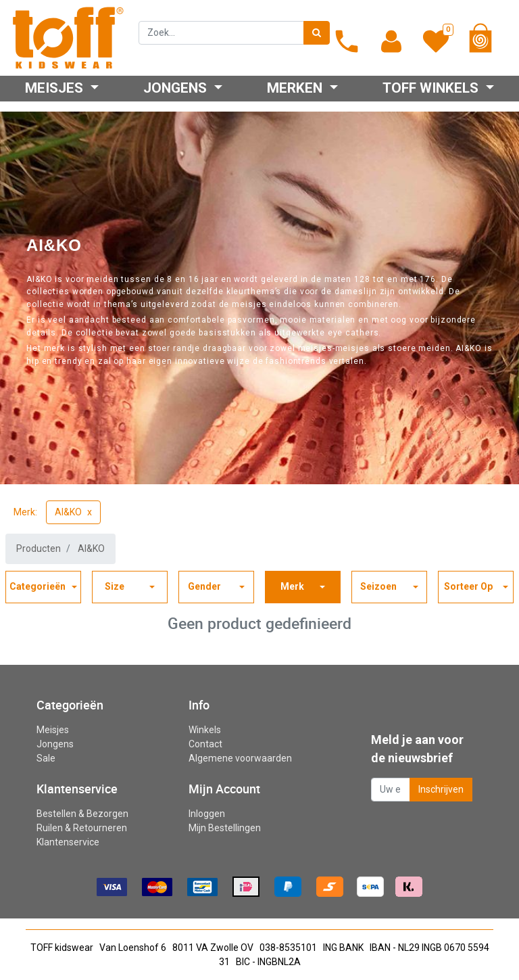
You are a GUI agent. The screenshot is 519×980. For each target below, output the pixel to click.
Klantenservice (68, 842)
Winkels (205, 730)
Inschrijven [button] (441, 789)
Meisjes (53, 730)
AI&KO (68, 512)
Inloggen (207, 814)
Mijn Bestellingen (225, 828)
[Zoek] (317, 33)
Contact (205, 744)
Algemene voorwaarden (240, 758)
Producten (39, 549)
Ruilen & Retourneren (82, 828)
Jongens (55, 744)
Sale (46, 758)
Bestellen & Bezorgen (82, 814)
